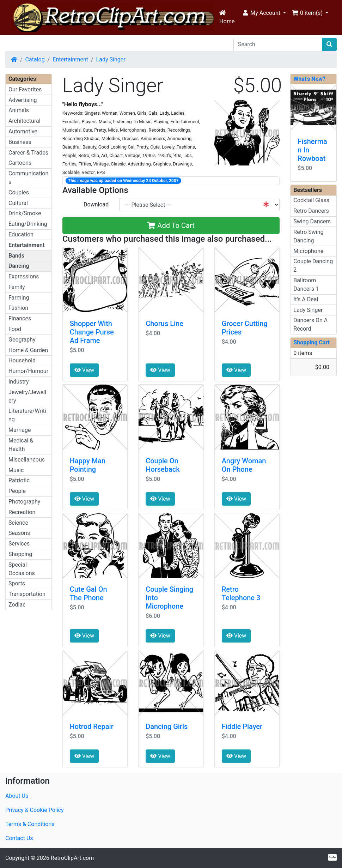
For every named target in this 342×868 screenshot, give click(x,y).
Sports (17, 583)
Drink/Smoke (25, 213)
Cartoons (20, 163)
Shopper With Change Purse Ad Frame (92, 332)
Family (17, 287)
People (17, 491)
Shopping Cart (312, 342)
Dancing (19, 266)
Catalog (35, 59)
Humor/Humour (28, 371)
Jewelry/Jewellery (27, 396)
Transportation (27, 594)
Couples (19, 192)
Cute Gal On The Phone (88, 593)
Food (15, 329)
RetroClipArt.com (72, 858)
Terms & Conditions (30, 824)
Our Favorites (25, 89)
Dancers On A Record (310, 324)
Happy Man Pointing (88, 465)
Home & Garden (28, 350)
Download (96, 204)
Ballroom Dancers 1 (306, 285)
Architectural (25, 121)
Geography (22, 340)
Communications (28, 178)
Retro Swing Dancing (308, 236)
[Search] (278, 44)
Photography (24, 502)
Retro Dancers (311, 211)
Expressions (24, 276)
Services (19, 544)
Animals (19, 110)
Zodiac (17, 605)
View (84, 370)
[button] (264, 13)
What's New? (309, 79)
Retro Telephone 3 (241, 593)
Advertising (23, 100)
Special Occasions (22, 569)
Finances (20, 318)
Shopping (20, 554)
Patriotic (19, 480)
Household (22, 360)
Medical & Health (21, 445)
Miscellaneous (27, 460)
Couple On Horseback (163, 465)
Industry (19, 382)
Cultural (18, 203)
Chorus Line (164, 324)
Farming (19, 298)
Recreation (22, 512)
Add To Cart (171, 225)
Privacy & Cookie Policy (35, 810)
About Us (17, 796)
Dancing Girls (167, 727)
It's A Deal (306, 299)
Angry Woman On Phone (244, 465)
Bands (16, 256)
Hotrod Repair (92, 727)
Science (18, 523)
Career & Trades (28, 153)
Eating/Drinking (28, 224)
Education (21, 234)
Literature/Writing (27, 415)
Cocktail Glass (311, 200)
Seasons (19, 533)
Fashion (18, 308)
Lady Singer (111, 59)
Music (16, 470)
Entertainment (70, 59)
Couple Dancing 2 (313, 266)
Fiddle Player (242, 727)
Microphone (308, 251)
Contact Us (19, 838)
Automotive (23, 131)
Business (20, 142)
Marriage (20, 430)
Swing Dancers (312, 221)
